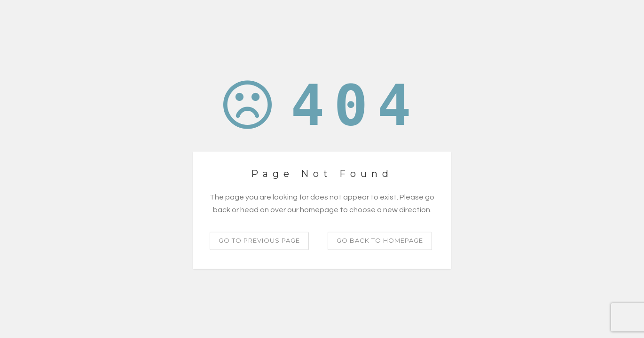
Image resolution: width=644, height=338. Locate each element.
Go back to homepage (380, 240)
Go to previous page (259, 240)
